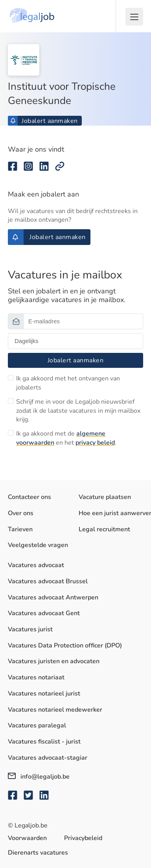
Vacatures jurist (30, 629)
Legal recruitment (104, 529)
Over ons (21, 513)
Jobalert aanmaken (44, 121)
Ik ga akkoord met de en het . (66, 438)
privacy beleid (95, 443)
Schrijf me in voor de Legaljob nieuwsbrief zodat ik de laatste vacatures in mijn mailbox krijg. (78, 411)
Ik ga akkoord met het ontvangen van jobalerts (68, 383)
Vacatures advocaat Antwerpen (53, 597)
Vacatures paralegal (37, 725)
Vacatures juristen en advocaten (54, 661)
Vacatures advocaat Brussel (48, 581)
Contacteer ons (29, 497)
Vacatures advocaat (36, 565)
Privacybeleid (83, 838)
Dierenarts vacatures (38, 853)
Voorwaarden (27, 838)
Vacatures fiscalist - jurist (44, 742)
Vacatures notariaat (36, 677)
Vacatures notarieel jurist (44, 694)
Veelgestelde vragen (38, 545)
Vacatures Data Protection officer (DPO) (65, 645)
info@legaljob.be (39, 777)
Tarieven (20, 529)
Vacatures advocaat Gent (44, 613)
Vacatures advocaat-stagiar (48, 758)
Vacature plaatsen (105, 497)
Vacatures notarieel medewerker (55, 710)
